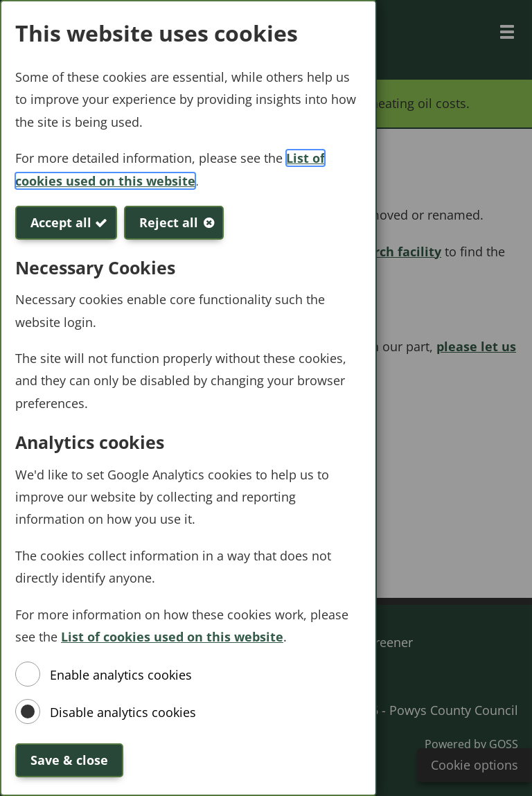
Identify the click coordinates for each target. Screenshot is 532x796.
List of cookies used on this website (172, 637)
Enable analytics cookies (121, 675)
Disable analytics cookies (123, 712)
